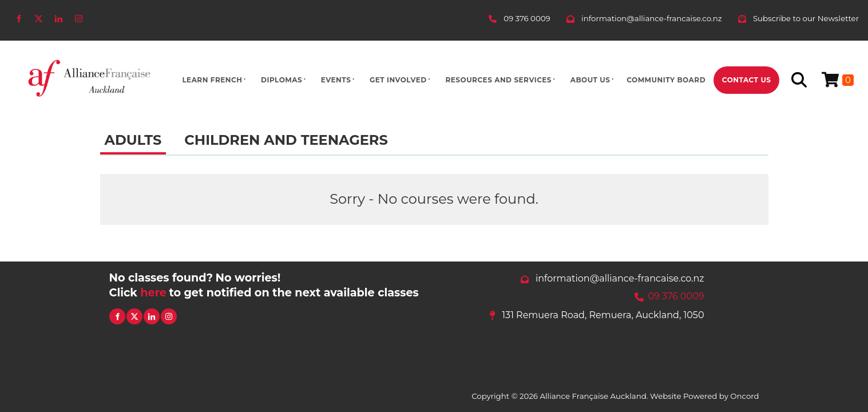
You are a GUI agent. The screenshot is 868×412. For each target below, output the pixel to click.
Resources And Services (498, 80)
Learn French (212, 80)
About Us (590, 80)
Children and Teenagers (286, 140)
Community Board (666, 80)
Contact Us (747, 80)
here (153, 292)
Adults (133, 140)
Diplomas (282, 80)
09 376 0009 (676, 296)
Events (336, 80)
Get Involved (398, 80)
